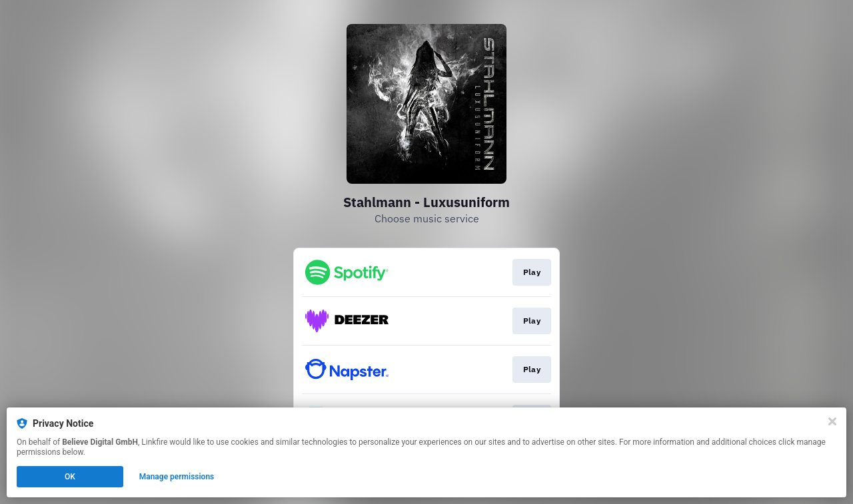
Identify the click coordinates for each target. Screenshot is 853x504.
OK (70, 477)
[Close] (832, 421)
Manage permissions (177, 477)
